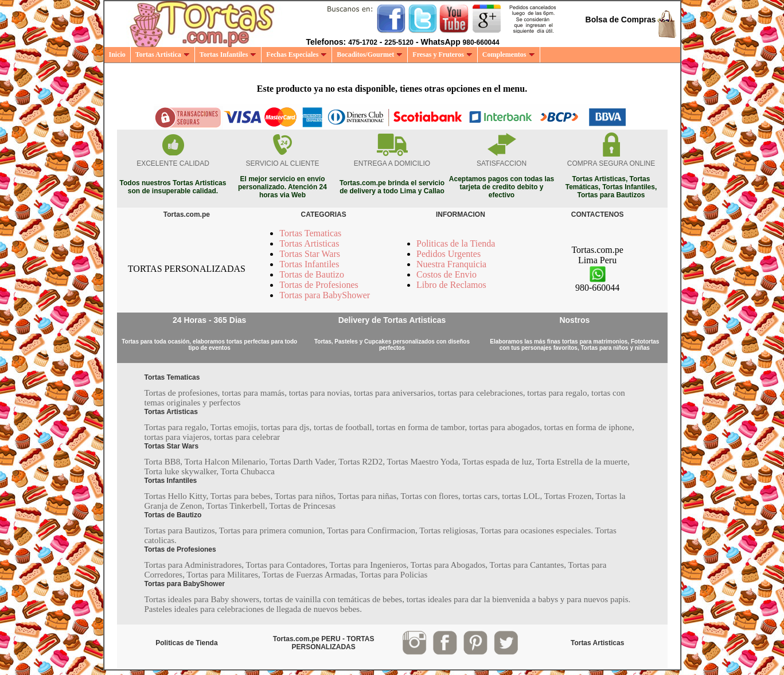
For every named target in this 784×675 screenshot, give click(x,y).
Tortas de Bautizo (312, 274)
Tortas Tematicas (310, 233)
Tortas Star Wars (310, 254)
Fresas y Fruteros (442, 54)
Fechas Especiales (297, 54)
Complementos (509, 54)
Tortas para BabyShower (325, 295)
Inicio (117, 54)
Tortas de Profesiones (319, 285)
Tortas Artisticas (309, 243)
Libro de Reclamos (451, 285)
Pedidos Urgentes (448, 254)
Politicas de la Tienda (456, 243)
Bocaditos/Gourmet (370, 54)
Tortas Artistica (163, 54)
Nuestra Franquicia (451, 264)
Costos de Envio (446, 274)
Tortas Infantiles (228, 54)
